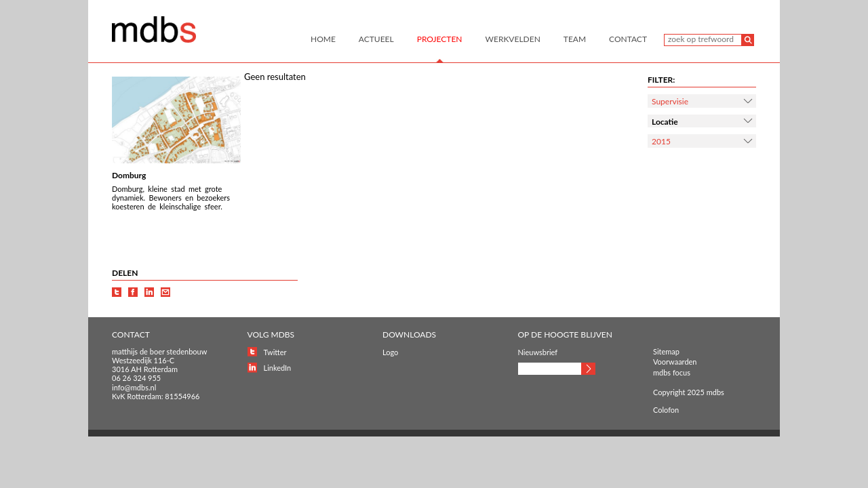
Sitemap (666, 351)
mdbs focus (672, 372)
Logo (390, 352)
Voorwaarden (675, 362)
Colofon (666, 410)
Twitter (275, 352)
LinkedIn (278, 368)
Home (323, 39)
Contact (628, 39)
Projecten (440, 39)
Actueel (376, 39)
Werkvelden (513, 39)
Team (575, 39)
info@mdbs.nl (134, 387)
